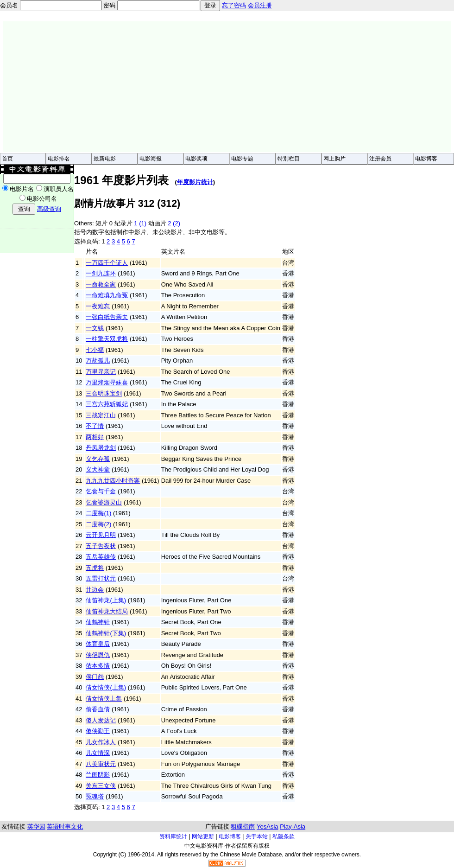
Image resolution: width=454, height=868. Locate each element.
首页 (7, 159)
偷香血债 (98, 709)
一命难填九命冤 (107, 295)
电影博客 (426, 159)
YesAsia (268, 827)
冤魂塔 (95, 796)
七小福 (95, 350)
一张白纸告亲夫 (107, 317)
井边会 (95, 590)
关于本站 (257, 836)
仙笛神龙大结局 (107, 611)
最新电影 (105, 159)
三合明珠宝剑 (104, 393)
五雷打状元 (101, 578)
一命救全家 (101, 284)
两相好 (95, 437)
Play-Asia (293, 827)
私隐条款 (284, 836)
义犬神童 (98, 469)
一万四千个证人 (107, 263)
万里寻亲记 (101, 372)
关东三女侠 (101, 786)
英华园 (36, 827)
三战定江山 (101, 415)
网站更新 (203, 836)
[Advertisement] (164, 87)
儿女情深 (98, 753)
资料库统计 (173, 836)
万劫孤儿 (98, 361)
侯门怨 (95, 677)
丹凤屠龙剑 (101, 448)
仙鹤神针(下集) (106, 633)
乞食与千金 (101, 491)
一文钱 (95, 328)
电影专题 (242, 159)
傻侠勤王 (98, 731)
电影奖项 (196, 159)
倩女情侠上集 (104, 699)
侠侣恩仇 (98, 655)
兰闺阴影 (98, 775)
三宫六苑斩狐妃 (107, 404)
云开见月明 (101, 535)
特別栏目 (289, 159)
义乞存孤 (98, 459)
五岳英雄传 (101, 557)
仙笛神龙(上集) (106, 600)
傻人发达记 (101, 720)
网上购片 (334, 159)
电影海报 (151, 159)
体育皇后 (98, 644)
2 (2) (174, 223)
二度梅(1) (98, 513)
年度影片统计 (195, 182)
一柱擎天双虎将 (107, 339)
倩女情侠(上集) (106, 687)
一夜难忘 (98, 306)
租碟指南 (243, 827)
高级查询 (49, 209)
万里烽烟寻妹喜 (107, 382)
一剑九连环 (101, 273)
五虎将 (95, 568)
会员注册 (260, 5)
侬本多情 (98, 666)
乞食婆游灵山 (104, 502)
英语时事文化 (65, 827)
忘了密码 (234, 5)
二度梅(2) (98, 524)
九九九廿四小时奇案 (113, 481)
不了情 (95, 426)
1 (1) (140, 223)
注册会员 (380, 159)
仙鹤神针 (98, 622)
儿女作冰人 (101, 742)
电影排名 (59, 159)
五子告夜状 (101, 546)
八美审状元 (101, 764)
